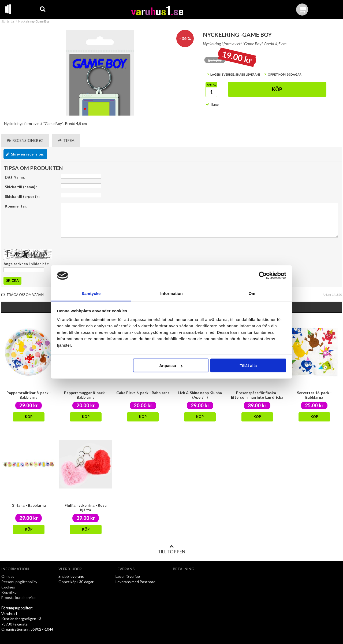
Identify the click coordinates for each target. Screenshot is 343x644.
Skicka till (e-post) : (22, 196)
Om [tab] (252, 293)
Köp (277, 89)
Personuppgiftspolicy (19, 582)
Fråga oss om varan (23, 295)
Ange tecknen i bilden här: (26, 264)
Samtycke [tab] (91, 293)
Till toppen (171, 549)
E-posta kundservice (19, 597)
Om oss (8, 576)
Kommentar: (16, 206)
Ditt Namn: (15, 177)
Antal (211, 84)
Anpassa (171, 366)
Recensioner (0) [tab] (25, 140)
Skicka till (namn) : (21, 187)
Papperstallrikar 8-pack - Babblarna (29, 395)
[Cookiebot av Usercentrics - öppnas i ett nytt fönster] (263, 276)
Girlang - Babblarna (29, 505)
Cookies (8, 587)
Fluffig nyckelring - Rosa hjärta (86, 508)
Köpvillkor (10, 592)
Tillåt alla (248, 366)
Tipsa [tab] (66, 140)
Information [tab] (171, 293)
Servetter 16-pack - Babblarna (314, 395)
